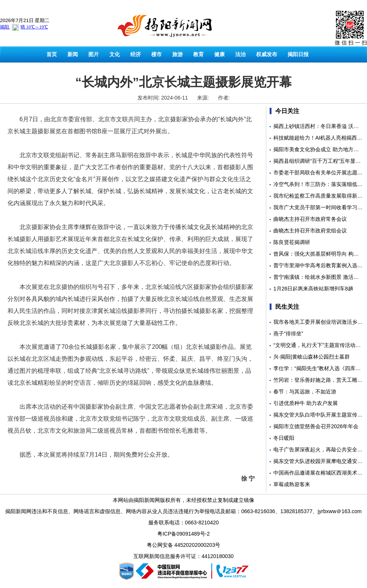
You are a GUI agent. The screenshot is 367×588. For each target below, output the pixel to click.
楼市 (157, 54)
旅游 (178, 54)
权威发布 (267, 54)
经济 (136, 54)
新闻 (73, 54)
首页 (52, 54)
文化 (115, 54)
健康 (219, 54)
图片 (94, 54)
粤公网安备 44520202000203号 (184, 545)
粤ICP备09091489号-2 (183, 534)
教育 (198, 54)
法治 (240, 54)
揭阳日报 (298, 54)
